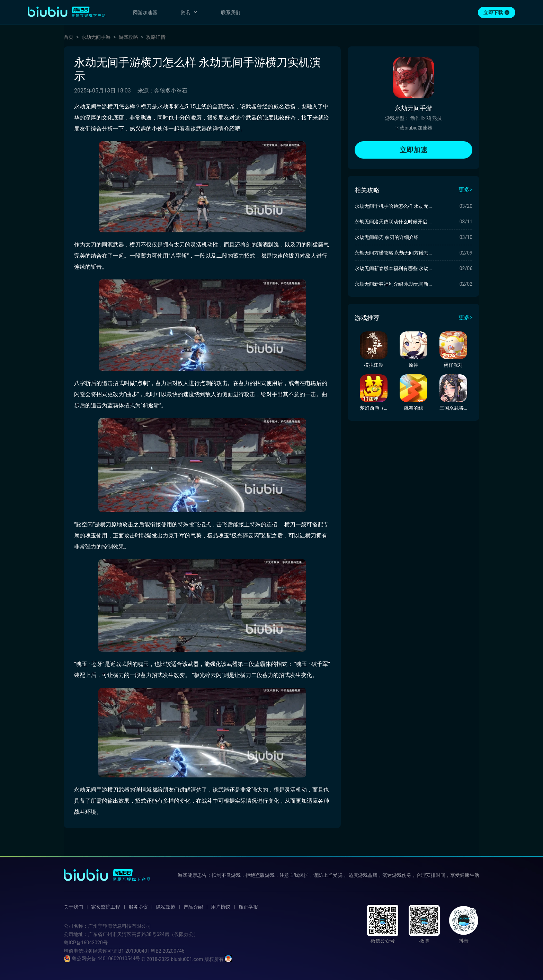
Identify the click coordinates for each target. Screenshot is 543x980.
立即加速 (413, 150)
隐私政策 (166, 907)
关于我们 (73, 907)
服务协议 (138, 907)
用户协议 (221, 907)
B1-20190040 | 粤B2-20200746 (151, 951)
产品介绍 (193, 907)
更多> (465, 190)
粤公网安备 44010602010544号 (102, 959)
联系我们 (231, 12)
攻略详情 (156, 37)
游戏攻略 (128, 37)
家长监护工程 (106, 907)
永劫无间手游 (96, 37)
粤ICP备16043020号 (86, 943)
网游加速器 (145, 12)
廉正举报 (248, 907)
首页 (69, 37)
